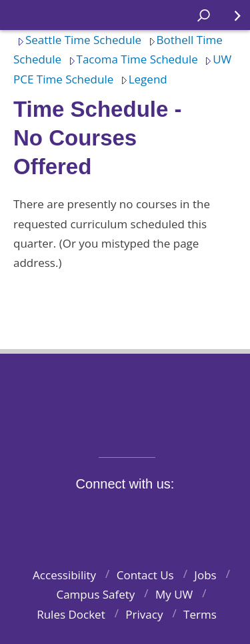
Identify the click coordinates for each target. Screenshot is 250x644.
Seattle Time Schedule (77, 40)
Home (24, 15)
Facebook (56, 515)
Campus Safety (95, 594)
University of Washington (125, 397)
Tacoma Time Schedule (131, 59)
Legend (142, 79)
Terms (200, 614)
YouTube (149, 515)
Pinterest (211, 515)
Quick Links (230, 20)
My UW (174, 594)
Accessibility (64, 575)
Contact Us (145, 575)
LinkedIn (180, 515)
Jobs (205, 575)
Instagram (118, 515)
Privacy (144, 614)
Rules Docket (71, 614)
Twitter (87, 515)
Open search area (199, 20)
